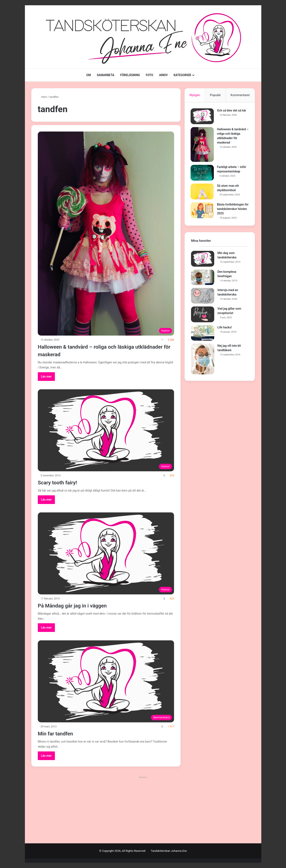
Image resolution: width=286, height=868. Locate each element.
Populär (215, 95)
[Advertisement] (143, 810)
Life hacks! (225, 328)
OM (88, 75)
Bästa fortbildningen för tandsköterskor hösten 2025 (231, 209)
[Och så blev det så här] (203, 117)
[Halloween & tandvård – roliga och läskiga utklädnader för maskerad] (106, 234)
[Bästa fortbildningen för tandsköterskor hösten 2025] (203, 211)
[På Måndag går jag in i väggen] (106, 553)
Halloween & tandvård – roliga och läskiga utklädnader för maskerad (97, 350)
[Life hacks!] (203, 334)
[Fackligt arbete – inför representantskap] (203, 173)
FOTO (150, 75)
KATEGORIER (182, 75)
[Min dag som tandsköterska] (203, 260)
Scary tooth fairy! (62, 482)
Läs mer (46, 376)
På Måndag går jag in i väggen (80, 605)
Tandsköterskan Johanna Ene (169, 851)
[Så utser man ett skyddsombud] (203, 192)
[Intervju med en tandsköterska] (203, 297)
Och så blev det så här (232, 111)
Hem (42, 97)
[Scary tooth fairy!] (106, 430)
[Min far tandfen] (106, 681)
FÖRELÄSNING (130, 75)
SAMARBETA (105, 75)
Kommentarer (240, 95)
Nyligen (195, 95)
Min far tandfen (60, 733)
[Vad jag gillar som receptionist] (203, 315)
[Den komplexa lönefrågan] (203, 278)
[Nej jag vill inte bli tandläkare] (203, 360)
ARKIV (163, 75)
